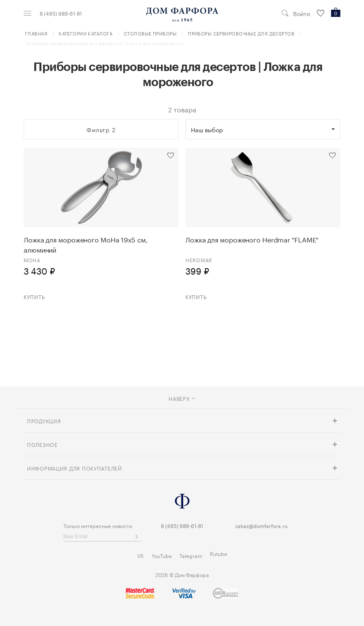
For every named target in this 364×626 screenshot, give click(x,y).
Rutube (219, 553)
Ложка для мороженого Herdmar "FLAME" (252, 239)
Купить (34, 296)
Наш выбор (207, 129)
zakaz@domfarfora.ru (261, 525)
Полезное (42, 444)
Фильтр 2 (101, 129)
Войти (302, 13)
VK (141, 555)
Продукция (44, 421)
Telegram (191, 555)
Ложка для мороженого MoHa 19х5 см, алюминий (86, 244)
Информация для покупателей (75, 468)
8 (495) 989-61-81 (61, 13)
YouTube (162, 555)
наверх (182, 398)
